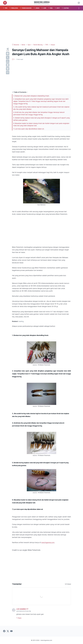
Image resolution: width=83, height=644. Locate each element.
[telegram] (8, 65)
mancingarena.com (48, 542)
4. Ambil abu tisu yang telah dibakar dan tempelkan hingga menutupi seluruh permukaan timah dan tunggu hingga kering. (39, 113)
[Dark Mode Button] (79, 3)
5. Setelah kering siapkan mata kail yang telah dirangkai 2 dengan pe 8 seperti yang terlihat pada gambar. (41, 119)
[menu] (5, 3)
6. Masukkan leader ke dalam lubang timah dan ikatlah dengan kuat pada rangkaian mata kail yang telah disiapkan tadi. (41, 124)
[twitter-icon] (8, 631)
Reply (20, 618)
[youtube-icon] (11, 631)
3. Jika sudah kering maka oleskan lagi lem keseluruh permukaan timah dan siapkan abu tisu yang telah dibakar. (41, 108)
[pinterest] (8, 69)
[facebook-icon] (4, 631)
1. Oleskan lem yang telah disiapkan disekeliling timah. (31, 96)
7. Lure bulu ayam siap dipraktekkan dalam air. (29, 129)
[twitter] (8, 57)
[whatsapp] (8, 61)
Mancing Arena (42, 2)
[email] (8, 73)
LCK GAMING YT (22, 609)
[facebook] (8, 54)
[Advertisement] (41, 27)
